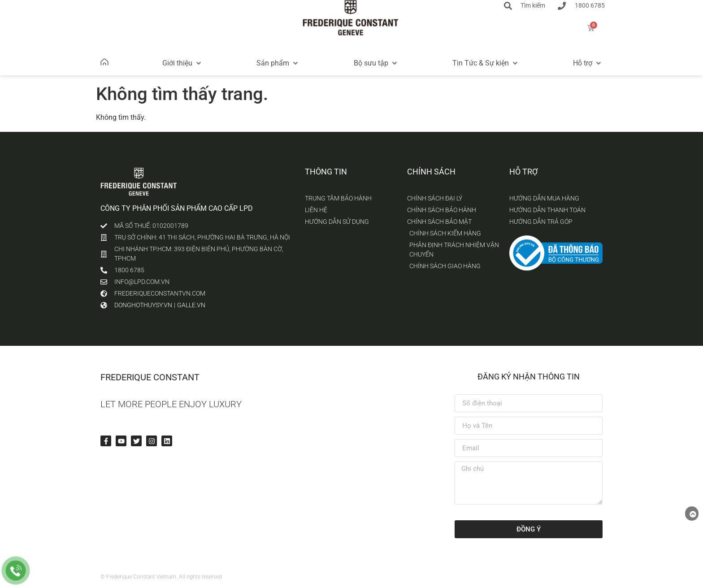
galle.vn (191, 305)
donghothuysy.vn (143, 305)
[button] (182, 63)
